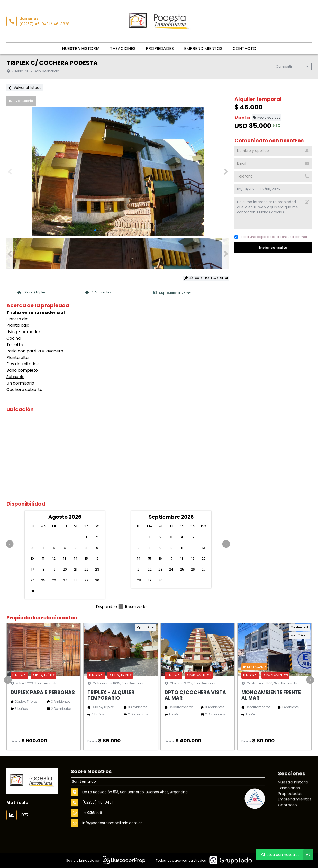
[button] (226, 172)
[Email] (273, 164)
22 (86, 569)
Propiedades (160, 48)
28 (76, 580)
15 (86, 559)
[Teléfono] (273, 176)
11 (43, 559)
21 (76, 569)
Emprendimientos (203, 48)
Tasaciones (123, 48)
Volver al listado (25, 88)
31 (32, 591)
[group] (118, 172)
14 (76, 559)
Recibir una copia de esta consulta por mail (271, 237)
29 (86, 580)
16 (97, 559)
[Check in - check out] (273, 189)
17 (33, 569)
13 (65, 559)
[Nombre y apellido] (273, 151)
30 (97, 580)
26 (54, 580)
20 (65, 569)
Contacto (244, 48)
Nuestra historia (81, 48)
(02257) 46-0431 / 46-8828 (44, 24)
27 (65, 580)
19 (54, 569)
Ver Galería (21, 101)
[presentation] (10, 544)
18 (43, 569)
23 (97, 569)
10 (32, 559)
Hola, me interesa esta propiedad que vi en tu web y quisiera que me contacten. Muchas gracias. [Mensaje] (273, 213)
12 (54, 559)
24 (33, 580)
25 (43, 580)
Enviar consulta (273, 248)
